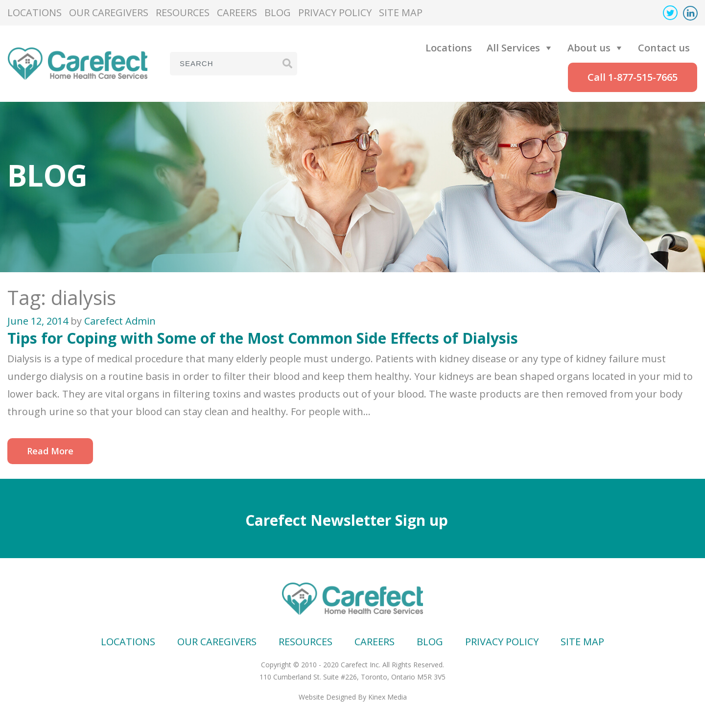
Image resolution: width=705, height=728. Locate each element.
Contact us (664, 48)
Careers (237, 12)
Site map (401, 12)
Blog (278, 12)
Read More (50, 451)
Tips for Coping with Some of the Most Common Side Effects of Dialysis (263, 338)
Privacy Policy (335, 12)
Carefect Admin (120, 321)
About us (589, 48)
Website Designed (327, 697)
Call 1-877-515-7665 (633, 77)
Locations (35, 12)
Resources (183, 12)
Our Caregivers (109, 12)
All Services (513, 48)
